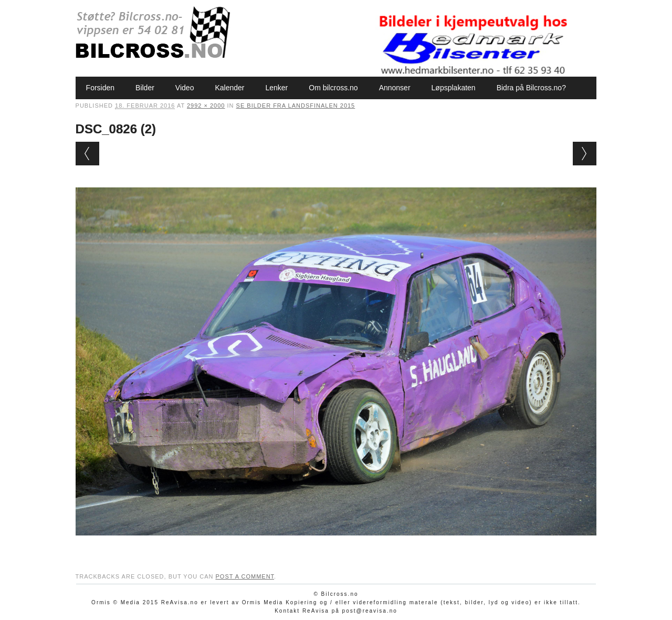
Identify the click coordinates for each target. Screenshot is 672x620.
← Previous (87, 154)
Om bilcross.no (333, 88)
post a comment (245, 576)
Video (185, 88)
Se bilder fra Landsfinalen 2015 (296, 106)
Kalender (229, 88)
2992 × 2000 (206, 106)
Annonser (395, 88)
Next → (585, 154)
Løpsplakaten (454, 88)
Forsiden (100, 88)
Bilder (145, 88)
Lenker (276, 88)
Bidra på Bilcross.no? (531, 88)
